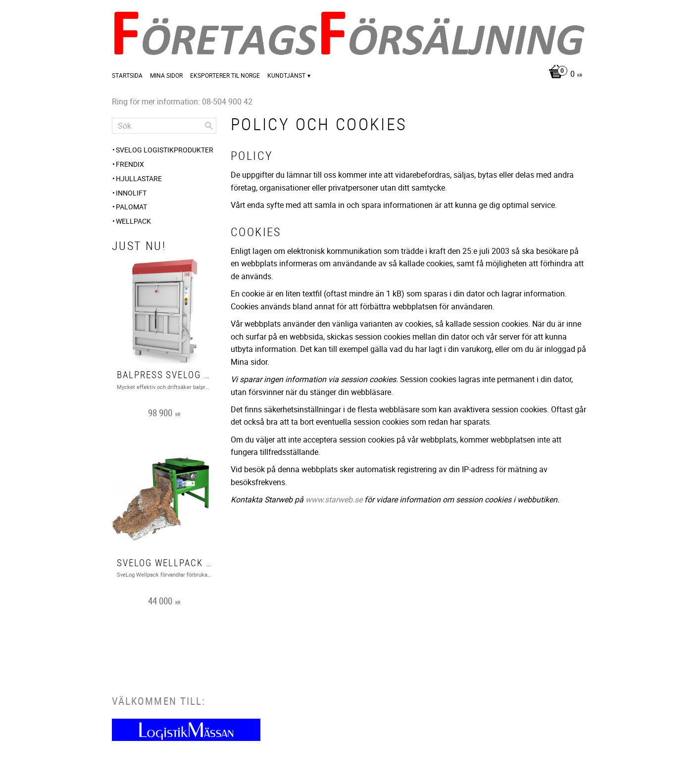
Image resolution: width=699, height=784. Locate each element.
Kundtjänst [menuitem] (286, 75)
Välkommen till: (159, 701)
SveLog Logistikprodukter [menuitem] (165, 150)
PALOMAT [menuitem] (131, 207)
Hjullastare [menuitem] (139, 178)
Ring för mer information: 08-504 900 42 (182, 101)
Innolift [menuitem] (131, 193)
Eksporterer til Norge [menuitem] (225, 75)
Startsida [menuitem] (127, 75)
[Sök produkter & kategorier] (164, 126)
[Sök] (209, 126)
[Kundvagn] (563, 74)
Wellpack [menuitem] (133, 221)
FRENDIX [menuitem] (130, 164)
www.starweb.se (334, 499)
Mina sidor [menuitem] (166, 75)
